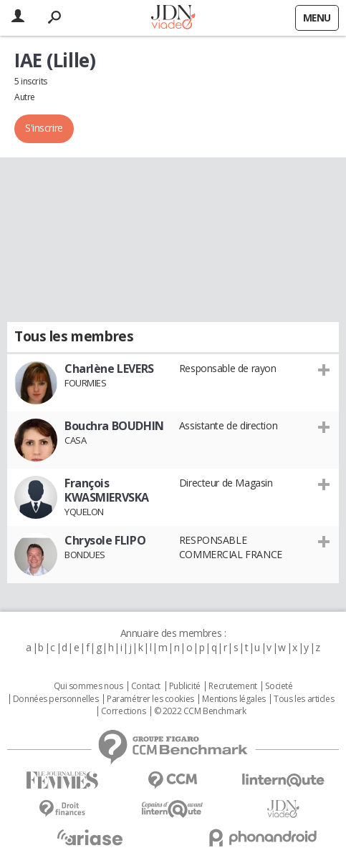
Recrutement (232, 686)
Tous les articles (304, 699)
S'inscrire (44, 128)
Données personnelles (56, 699)
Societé (279, 686)
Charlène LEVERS (109, 369)
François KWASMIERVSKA (107, 490)
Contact (146, 686)
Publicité (185, 686)
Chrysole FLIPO (105, 540)
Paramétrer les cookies (150, 699)
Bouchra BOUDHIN (114, 426)
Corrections (123, 711)
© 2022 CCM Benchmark (200, 711)
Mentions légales (234, 699)
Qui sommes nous (88, 686)
